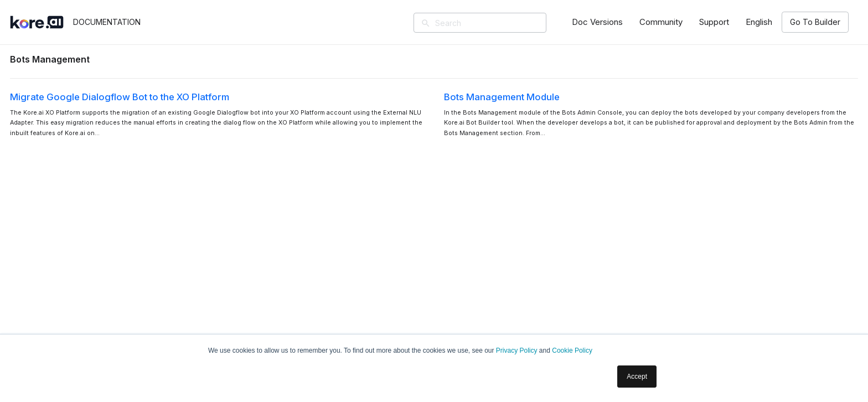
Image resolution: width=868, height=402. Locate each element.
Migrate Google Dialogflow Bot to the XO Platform (120, 97)
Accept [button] (637, 377)
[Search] (496, 23)
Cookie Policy (572, 351)
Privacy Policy (517, 351)
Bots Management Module (502, 97)
